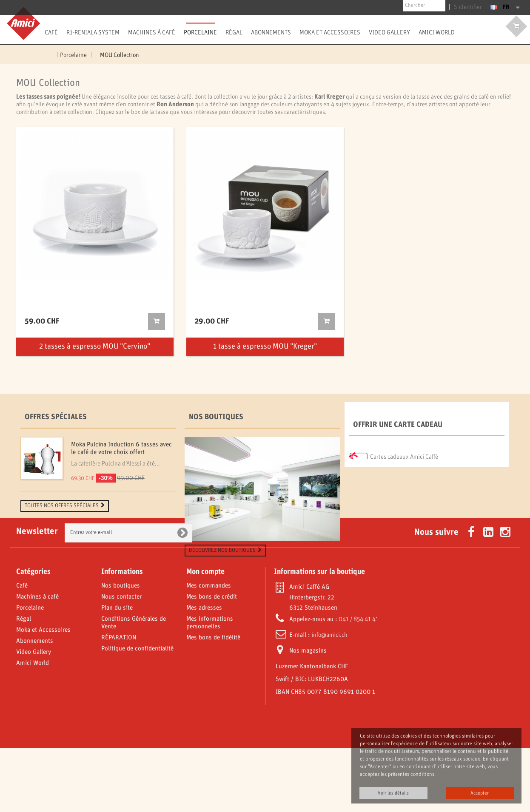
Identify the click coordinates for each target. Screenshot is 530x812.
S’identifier (470, 7)
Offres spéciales (56, 417)
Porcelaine (200, 32)
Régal (234, 32)
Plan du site (117, 672)
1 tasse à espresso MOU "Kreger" (265, 347)
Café (51, 32)
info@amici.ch (329, 699)
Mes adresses (204, 672)
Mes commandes (209, 650)
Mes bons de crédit (212, 661)
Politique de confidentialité (137, 713)
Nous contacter (121, 661)
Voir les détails (393, 793)
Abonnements (271, 32)
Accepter (480, 793)
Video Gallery (389, 32)
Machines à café (152, 32)
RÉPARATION (119, 702)
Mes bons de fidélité (213, 702)
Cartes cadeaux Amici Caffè (404, 455)
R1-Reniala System (93, 32)
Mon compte (205, 636)
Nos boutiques (216, 417)
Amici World (437, 32)
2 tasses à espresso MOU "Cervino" (95, 347)
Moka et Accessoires (330, 32)
